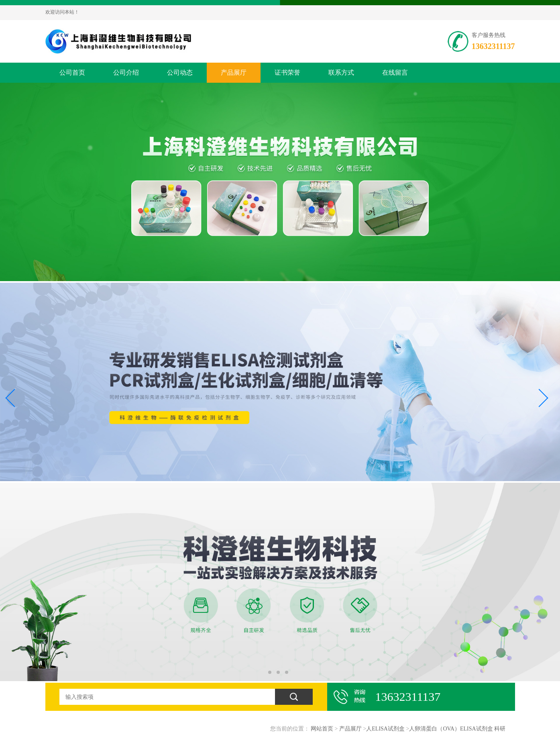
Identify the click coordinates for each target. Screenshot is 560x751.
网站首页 (322, 729)
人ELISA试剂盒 (385, 729)
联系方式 (341, 72)
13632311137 (493, 46)
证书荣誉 (287, 72)
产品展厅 (234, 72)
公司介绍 (126, 72)
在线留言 (395, 72)
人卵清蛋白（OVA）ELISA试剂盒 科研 (457, 729)
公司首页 (72, 72)
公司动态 (180, 72)
